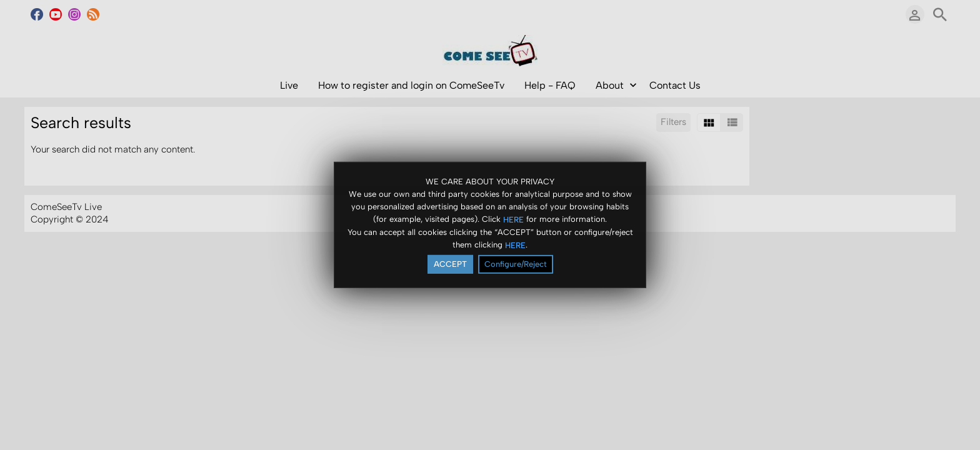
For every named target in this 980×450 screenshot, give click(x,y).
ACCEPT (450, 264)
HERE (513, 219)
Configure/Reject (516, 264)
